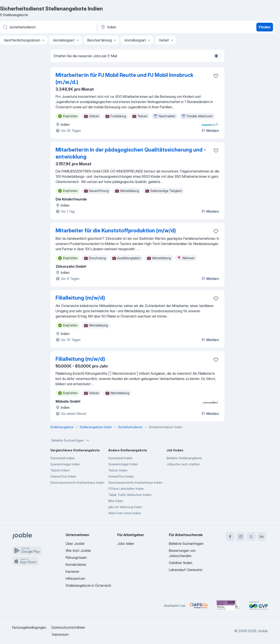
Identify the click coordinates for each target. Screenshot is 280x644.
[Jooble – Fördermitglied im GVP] (258, 606)
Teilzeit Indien (60, 470)
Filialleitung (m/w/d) (80, 298)
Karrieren (72, 571)
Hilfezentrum (75, 578)
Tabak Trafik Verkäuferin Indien (130, 495)
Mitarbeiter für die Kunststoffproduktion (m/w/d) (116, 230)
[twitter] (251, 537)
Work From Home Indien (125, 513)
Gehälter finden (181, 563)
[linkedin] (262, 537)
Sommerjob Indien (62, 458)
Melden (210, 131)
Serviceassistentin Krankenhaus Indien (77, 483)
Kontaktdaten (76, 565)
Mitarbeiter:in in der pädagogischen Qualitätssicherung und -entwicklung (131, 153)
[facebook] (230, 537)
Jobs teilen (126, 544)
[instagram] (241, 537)
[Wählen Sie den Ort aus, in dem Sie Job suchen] (146, 27)
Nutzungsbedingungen (29, 627)
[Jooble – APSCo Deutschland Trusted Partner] (199, 606)
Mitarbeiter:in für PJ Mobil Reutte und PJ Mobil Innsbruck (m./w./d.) (124, 79)
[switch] (217, 56)
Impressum (60, 634)
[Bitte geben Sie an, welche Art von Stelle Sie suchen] (48, 27)
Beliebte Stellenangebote (184, 458)
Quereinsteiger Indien (65, 464)
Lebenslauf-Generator (186, 570)
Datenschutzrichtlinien (68, 627)
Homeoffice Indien (63, 476)
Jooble (262, 631)
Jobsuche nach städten (183, 464)
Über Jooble (75, 544)
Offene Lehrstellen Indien (126, 489)
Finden (265, 27)
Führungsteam (76, 558)
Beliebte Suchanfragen (71, 440)
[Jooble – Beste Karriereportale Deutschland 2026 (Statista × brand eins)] (228, 606)
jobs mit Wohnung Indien (125, 507)
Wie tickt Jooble (78, 551)
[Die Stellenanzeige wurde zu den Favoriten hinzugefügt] (216, 76)
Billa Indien (116, 501)
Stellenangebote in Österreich (88, 585)
